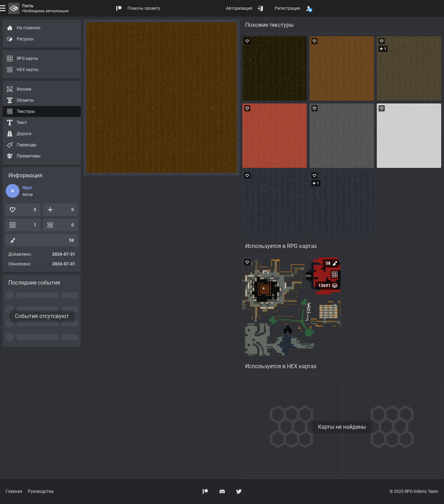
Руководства (41, 491)
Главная (14, 491)
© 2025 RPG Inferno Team (414, 491)
